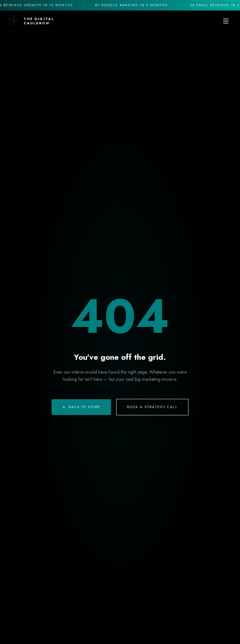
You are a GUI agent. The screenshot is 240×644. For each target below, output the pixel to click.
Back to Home (81, 407)
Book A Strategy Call (153, 407)
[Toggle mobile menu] (226, 21)
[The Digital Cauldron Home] (31, 21)
